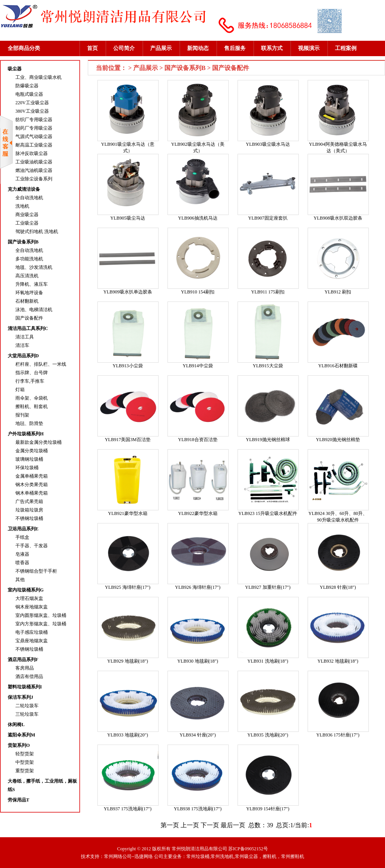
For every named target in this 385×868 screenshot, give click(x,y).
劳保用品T (18, 800)
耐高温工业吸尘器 (34, 145)
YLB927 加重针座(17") (268, 587)
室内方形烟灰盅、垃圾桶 (41, 624)
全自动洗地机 (29, 198)
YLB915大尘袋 (268, 366)
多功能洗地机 (29, 259)
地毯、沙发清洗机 (34, 267)
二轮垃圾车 (27, 706)
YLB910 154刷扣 (198, 292)
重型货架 (25, 771)
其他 (20, 580)
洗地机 (22, 206)
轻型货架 (25, 754)
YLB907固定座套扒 (268, 218)
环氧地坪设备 (29, 293)
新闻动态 (198, 48)
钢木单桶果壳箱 (32, 493)
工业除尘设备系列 (34, 179)
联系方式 (272, 48)
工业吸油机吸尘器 (34, 162)
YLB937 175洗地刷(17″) (128, 809)
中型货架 (25, 762)
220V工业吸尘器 (32, 103)
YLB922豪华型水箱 (198, 513)
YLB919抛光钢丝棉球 (268, 440)
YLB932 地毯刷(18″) (338, 661)
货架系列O (19, 745)
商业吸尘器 (27, 215)
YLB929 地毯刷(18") (128, 661)
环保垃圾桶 (27, 468)
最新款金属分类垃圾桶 (38, 442)
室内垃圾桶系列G (26, 590)
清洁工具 (25, 337)
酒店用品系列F (23, 660)
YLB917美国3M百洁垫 (128, 440)
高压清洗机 (27, 276)
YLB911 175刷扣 (268, 292)
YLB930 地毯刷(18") (198, 661)
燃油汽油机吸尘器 (34, 170)
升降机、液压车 (32, 284)
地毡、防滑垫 (29, 423)
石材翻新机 (27, 301)
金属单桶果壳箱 (32, 476)
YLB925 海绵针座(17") (128, 587)
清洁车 (22, 345)
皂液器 (22, 554)
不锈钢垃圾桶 (29, 518)
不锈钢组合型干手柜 (36, 571)
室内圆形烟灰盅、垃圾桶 (41, 615)
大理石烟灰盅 (29, 598)
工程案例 (346, 48)
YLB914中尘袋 (198, 366)
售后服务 (235, 48)
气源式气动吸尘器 (34, 137)
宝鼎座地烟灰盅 (32, 641)
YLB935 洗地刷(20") (268, 735)
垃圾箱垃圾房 (29, 510)
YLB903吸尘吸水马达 (268, 144)
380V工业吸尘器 (32, 111)
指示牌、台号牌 (32, 373)
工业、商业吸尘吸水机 (38, 77)
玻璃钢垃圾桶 (29, 459)
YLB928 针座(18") (338, 587)
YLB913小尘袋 (128, 366)
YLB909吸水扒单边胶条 (128, 292)
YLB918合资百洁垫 (198, 440)
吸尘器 (15, 69)
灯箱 (20, 390)
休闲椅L (16, 725)
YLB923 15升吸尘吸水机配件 (268, 513)
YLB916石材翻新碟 (338, 366)
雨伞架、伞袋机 (32, 398)
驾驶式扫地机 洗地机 (37, 232)
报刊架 (22, 415)
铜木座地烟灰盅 (32, 607)
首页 (92, 48)
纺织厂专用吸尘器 (34, 120)
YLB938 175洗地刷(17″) (198, 809)
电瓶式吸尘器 (29, 94)
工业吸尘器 (27, 223)
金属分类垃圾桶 (32, 451)
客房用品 (25, 668)
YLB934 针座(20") (198, 735)
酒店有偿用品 (29, 676)
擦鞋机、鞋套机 (32, 407)
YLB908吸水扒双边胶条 (338, 218)
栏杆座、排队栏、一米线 (41, 364)
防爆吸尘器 (27, 86)
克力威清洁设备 (24, 189)
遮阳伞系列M (21, 735)
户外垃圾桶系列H (26, 434)
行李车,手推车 (30, 381)
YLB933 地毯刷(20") (128, 735)
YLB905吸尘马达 (128, 218)
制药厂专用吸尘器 (34, 128)
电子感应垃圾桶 (32, 632)
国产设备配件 (29, 318)
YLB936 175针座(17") (338, 735)
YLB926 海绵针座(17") (198, 587)
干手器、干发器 (32, 546)
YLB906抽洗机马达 (198, 218)
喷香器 (22, 563)
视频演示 (309, 48)
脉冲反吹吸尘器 (32, 153)
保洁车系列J (20, 697)
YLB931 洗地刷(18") (268, 661)
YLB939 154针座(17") (268, 809)
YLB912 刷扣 (338, 292)
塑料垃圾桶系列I (25, 687)
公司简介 (124, 48)
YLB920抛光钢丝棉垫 (338, 440)
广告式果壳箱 (29, 501)
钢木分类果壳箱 (32, 485)
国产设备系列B (23, 242)
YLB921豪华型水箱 (128, 513)
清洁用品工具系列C (28, 328)
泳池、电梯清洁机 (34, 310)
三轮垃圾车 (27, 714)
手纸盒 (22, 537)
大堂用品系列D (23, 356)
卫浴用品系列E (23, 529)
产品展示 (161, 48)
